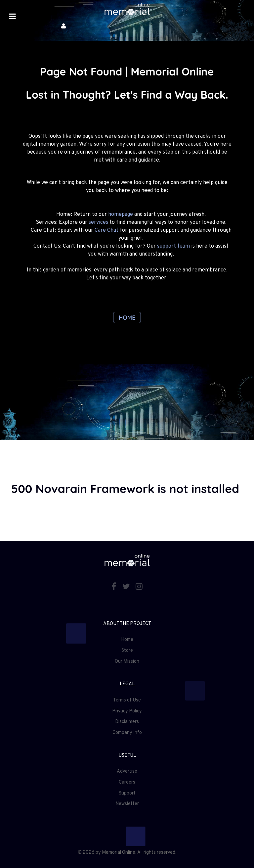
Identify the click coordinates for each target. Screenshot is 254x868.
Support (127, 793)
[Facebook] (115, 587)
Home (127, 640)
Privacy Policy (127, 711)
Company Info (127, 733)
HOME (127, 317)
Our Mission (127, 662)
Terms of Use (127, 700)
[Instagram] (139, 587)
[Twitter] (127, 587)
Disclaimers (127, 722)
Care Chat (106, 230)
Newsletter (127, 804)
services (98, 222)
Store (127, 651)
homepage (121, 215)
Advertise (127, 772)
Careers (127, 782)
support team (173, 246)
